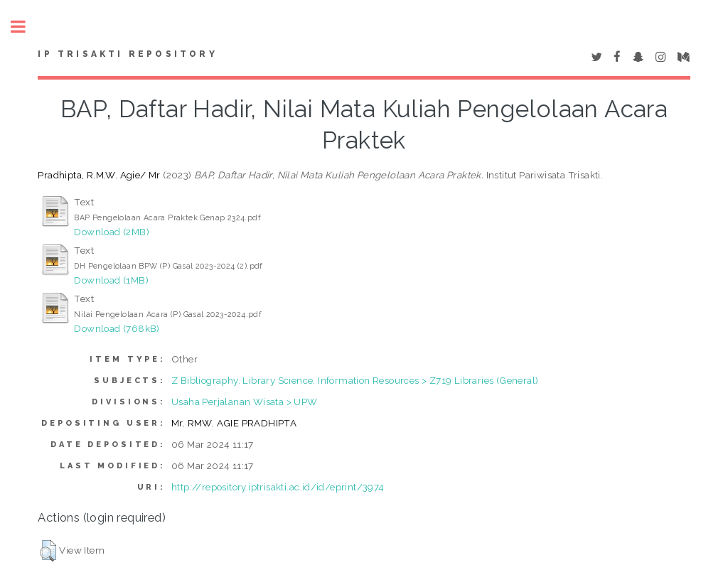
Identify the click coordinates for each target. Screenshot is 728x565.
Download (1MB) (111, 280)
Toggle (26, 27)
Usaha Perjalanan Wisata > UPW (245, 402)
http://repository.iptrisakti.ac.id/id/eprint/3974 (278, 487)
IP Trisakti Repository (127, 54)
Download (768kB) (117, 328)
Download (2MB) (112, 232)
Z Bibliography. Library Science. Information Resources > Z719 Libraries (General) (355, 380)
